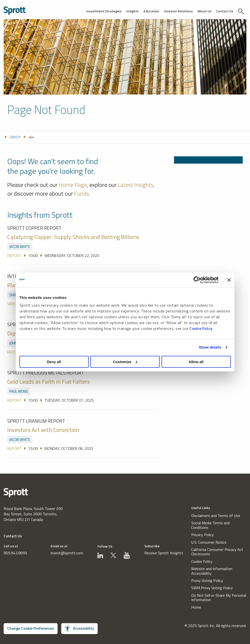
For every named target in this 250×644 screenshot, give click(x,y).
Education (151, 11)
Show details (210, 347)
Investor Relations (178, 11)
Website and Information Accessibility (212, 571)
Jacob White (20, 247)
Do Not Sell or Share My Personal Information (219, 598)
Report (14, 255)
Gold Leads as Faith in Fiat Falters (49, 382)
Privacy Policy (203, 535)
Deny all (54, 362)
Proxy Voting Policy (207, 580)
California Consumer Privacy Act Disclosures (217, 552)
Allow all (196, 362)
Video (12, 304)
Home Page (73, 185)
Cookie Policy (201, 329)
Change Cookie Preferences (31, 628)
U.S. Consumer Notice (209, 542)
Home (196, 607)
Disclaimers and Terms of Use (216, 516)
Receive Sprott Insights (164, 553)
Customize (125, 362)
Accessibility (79, 628)
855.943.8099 (15, 553)
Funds (82, 193)
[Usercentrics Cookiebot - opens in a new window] (197, 280)
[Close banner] (229, 280)
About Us (204, 11)
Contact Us (225, 11)
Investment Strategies (104, 11)
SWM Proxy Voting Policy (212, 588)
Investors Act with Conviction (43, 430)
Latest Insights (136, 185)
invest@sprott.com (67, 553)
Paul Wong (19, 391)
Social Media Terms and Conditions (210, 525)
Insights (133, 11)
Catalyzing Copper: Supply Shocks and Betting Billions (73, 237)
